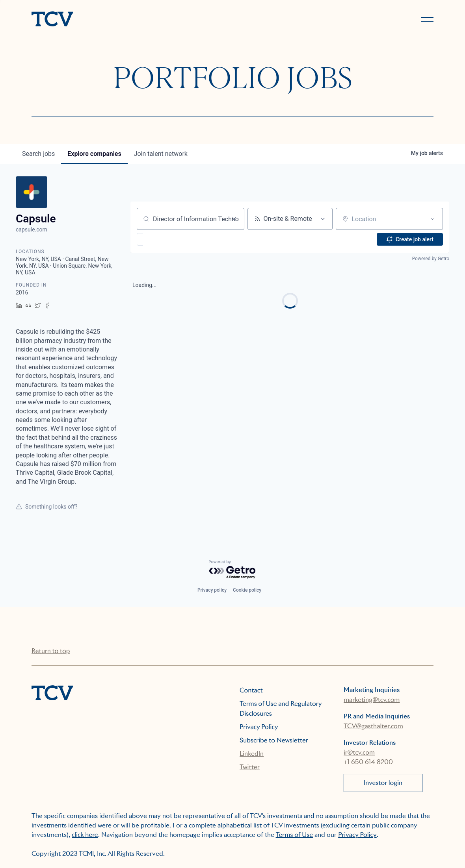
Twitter (250, 767)
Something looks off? (46, 507)
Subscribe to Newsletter (274, 740)
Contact (251, 690)
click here (85, 835)
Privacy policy (212, 590)
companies (94, 154)
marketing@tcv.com (372, 700)
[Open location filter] (433, 219)
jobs (38, 154)
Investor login (383, 783)
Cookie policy (247, 590)
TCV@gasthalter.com (373, 726)
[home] (128, 20)
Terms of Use (295, 835)
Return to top (51, 651)
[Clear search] (234, 219)
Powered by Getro (431, 259)
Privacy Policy (259, 727)
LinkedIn (252, 754)
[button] (163, 239)
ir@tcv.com (359, 752)
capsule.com (32, 229)
